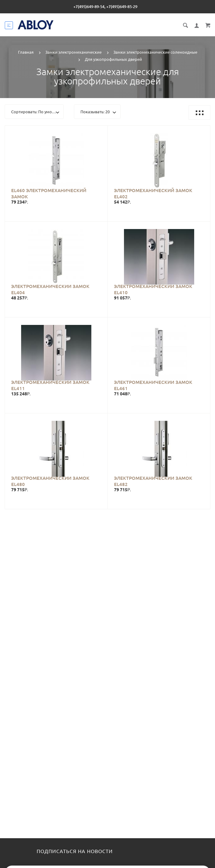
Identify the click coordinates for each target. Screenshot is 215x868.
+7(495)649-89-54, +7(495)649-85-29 (105, 7)
